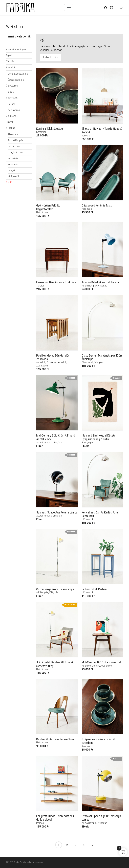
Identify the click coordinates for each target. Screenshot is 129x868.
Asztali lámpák (15, 140)
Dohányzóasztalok (18, 74)
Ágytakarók (14, 110)
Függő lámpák (15, 152)
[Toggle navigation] (69, 8)
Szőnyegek (12, 98)
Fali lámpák (14, 146)
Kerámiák (13, 164)
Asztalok (11, 67)
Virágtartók (14, 176)
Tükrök (10, 122)
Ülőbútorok (12, 86)
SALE (9, 182)
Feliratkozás (50, 57)
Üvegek (12, 170)
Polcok (10, 92)
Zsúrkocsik (12, 116)
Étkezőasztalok (16, 80)
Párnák (12, 104)
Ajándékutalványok (16, 50)
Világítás (11, 128)
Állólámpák (14, 134)
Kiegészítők (12, 158)
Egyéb (9, 55)
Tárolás (10, 61)
